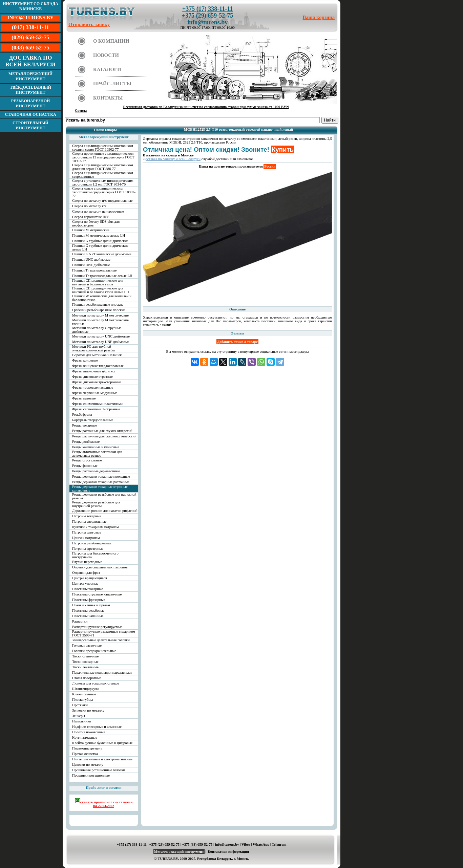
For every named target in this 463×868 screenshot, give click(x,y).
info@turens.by (207, 22)
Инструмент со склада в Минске (30, 6)
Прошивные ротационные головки (99, 770)
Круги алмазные (85, 737)
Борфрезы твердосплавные (93, 420)
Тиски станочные (85, 656)
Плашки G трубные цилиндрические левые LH (100, 247)
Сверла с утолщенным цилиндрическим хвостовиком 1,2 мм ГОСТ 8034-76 (103, 182)
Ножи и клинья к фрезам (91, 605)
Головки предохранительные (94, 651)
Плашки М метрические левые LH (99, 235)
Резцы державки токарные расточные (101, 482)
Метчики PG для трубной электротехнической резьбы (93, 348)
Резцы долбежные (86, 442)
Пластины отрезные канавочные (97, 594)
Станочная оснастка (30, 114)
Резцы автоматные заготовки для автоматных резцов (97, 454)
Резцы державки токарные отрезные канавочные (100, 489)
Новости (106, 55)
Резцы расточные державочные (96, 471)
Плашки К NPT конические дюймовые (102, 254)
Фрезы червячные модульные (95, 393)
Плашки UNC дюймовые (91, 259)
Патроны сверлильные (89, 522)
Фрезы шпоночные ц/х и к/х (94, 371)
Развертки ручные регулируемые (97, 627)
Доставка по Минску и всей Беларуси (172, 159)
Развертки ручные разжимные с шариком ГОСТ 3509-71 (104, 633)
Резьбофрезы (82, 415)
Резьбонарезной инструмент (31, 103)
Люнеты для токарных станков (96, 683)
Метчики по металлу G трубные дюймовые (97, 330)
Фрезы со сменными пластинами (97, 404)
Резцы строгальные (87, 460)
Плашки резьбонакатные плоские (98, 305)
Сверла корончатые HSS (91, 217)
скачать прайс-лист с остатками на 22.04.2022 (104, 803)
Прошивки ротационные (91, 775)
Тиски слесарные (85, 662)
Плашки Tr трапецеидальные (94, 270)
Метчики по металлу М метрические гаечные (100, 322)
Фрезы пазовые (84, 398)
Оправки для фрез (86, 573)
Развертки (80, 621)
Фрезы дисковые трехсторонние (97, 382)
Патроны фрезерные (88, 549)
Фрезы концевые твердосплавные (98, 366)
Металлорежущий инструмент (30, 76)
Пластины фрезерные (89, 600)
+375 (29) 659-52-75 (207, 16)
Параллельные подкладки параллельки (102, 672)
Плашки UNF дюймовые (91, 265)
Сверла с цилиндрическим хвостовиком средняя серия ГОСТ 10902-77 (103, 148)
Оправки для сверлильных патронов (100, 567)
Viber (246, 844)
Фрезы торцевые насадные (93, 387)
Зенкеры (79, 716)
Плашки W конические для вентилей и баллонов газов (102, 298)
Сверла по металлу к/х (89, 206)
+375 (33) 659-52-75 (197, 844)
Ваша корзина (319, 17)
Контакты (108, 98)
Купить (283, 149)
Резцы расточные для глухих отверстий (102, 431)
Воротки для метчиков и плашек (97, 355)
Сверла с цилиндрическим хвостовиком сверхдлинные (103, 175)
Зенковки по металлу (88, 710)
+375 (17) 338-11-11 (207, 9)
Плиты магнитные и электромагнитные (102, 759)
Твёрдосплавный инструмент (30, 90)
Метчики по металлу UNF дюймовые (101, 342)
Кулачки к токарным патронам (96, 527)
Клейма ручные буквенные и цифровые (102, 743)
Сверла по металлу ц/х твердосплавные (102, 201)
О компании (111, 41)
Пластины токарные (88, 589)
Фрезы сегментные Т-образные (96, 409)
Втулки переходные (87, 562)
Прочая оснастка (85, 754)
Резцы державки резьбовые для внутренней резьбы (96, 504)
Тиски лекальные (85, 667)
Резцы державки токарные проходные (101, 476)
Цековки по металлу (88, 765)
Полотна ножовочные (89, 732)
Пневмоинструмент (87, 748)
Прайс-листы (112, 84)
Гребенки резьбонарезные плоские (99, 310)
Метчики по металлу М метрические (100, 315)
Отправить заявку (89, 24)
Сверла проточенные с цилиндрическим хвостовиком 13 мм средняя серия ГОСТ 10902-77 (103, 157)
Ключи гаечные (84, 694)
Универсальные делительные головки (101, 640)
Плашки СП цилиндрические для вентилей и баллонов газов (98, 282)
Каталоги (107, 69)
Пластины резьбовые (88, 611)
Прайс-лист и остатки (104, 788)
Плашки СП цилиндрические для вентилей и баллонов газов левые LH (101, 290)
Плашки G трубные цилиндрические (100, 241)
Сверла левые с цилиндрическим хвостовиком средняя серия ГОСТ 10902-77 (104, 192)
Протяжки (80, 705)
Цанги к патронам (86, 538)
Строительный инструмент (30, 125)
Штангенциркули (85, 689)
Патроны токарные (87, 516)
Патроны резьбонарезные (92, 543)
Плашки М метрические (91, 230)
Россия (270, 166)
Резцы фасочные (85, 466)
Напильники (82, 721)
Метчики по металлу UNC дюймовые (101, 336)
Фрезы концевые (85, 360)
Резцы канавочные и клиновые (96, 447)
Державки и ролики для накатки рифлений (105, 511)
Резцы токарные (85, 425)
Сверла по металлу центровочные (98, 211)
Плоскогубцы (82, 700)
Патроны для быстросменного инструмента (95, 555)
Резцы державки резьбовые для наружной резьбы (104, 496)
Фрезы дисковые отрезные (92, 377)
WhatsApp (261, 844)
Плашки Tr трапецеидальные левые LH (102, 276)
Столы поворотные (87, 678)
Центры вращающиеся (90, 578)
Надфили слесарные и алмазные (97, 727)
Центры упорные (85, 583)
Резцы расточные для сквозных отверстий (104, 436)
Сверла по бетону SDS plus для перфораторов (96, 223)
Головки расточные (87, 645)
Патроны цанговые (87, 532)
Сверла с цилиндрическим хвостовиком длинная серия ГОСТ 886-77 (103, 167)
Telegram (279, 844)
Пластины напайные (88, 616)
